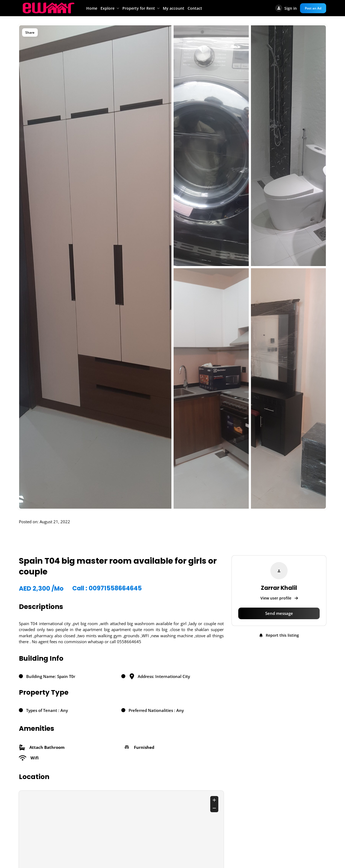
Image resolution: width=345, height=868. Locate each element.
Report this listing (279, 635)
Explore (108, 8)
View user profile (279, 598)
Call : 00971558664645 (108, 588)
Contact (195, 8)
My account (174, 8)
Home (92, 8)
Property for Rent (139, 8)
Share (30, 32)
